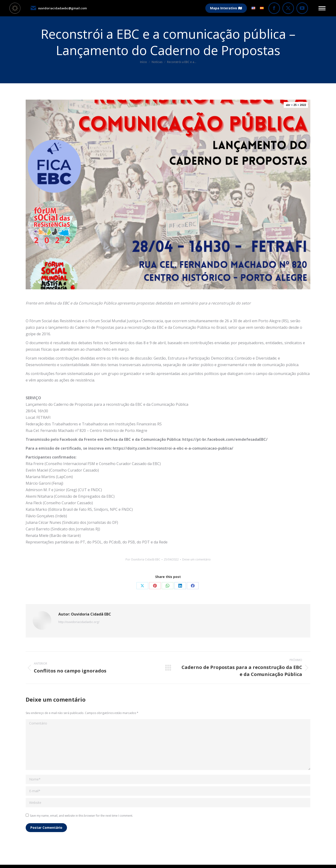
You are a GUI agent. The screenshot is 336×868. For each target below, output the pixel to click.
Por (143, 559)
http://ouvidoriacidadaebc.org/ (79, 622)
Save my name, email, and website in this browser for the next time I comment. (81, 816)
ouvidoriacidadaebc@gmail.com (58, 8)
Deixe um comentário (196, 559)
